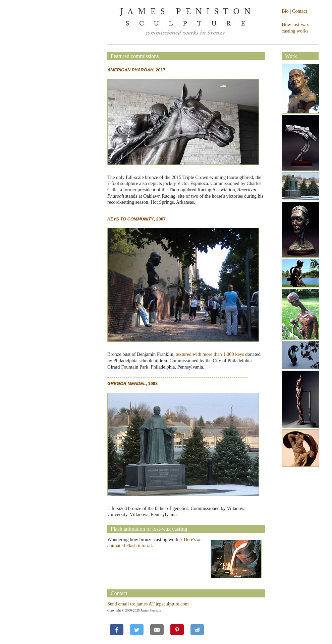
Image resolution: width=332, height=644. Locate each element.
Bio (285, 11)
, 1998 (132, 383)
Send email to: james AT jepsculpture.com (148, 604)
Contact (300, 11)
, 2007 (136, 219)
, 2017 (136, 70)
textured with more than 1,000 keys (210, 354)
